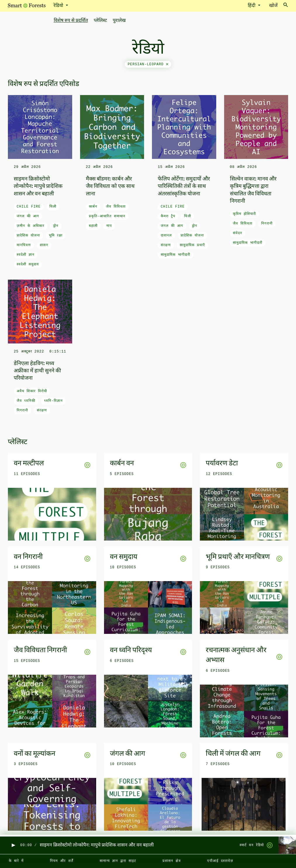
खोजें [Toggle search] (278, 5)
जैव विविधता (116, 207)
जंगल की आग (28, 216)
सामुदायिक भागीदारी (175, 255)
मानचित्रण (24, 245)
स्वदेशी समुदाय (28, 264)
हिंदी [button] (252, 6)
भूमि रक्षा (56, 236)
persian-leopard (148, 64)
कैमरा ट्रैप (168, 216)
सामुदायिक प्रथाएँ (192, 245)
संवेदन (238, 233)
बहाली (93, 226)
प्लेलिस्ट (100, 21)
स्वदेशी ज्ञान (26, 255)
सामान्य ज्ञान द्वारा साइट (118, 861)
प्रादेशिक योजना (28, 236)
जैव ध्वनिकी (26, 401)
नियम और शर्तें (62, 861)
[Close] (167, 64)
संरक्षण (166, 245)
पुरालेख (119, 21)
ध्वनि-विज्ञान (53, 401)
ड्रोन (56, 226)
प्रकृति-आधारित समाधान (107, 216)
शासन (44, 245)
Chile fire (29, 207)
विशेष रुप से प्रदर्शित (71, 21)
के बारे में (16, 861)
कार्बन (93, 207)
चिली (53, 207)
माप (109, 226)
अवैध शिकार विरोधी (32, 391)
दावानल (166, 236)
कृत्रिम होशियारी (244, 214)
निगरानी (267, 224)
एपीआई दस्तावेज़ (220, 861)
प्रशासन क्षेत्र (172, 861)
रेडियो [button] (59, 6)
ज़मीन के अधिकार (31, 226)
